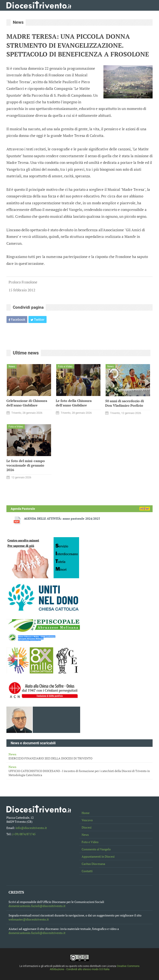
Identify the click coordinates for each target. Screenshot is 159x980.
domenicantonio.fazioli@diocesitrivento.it (37, 906)
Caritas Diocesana (93, 864)
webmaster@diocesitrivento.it (29, 919)
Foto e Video (90, 842)
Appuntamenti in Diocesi (98, 856)
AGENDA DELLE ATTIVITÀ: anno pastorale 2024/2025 (62, 518)
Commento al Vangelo (96, 849)
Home (86, 813)
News (85, 835)
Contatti (87, 871)
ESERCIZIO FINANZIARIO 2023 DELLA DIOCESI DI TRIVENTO (79, 756)
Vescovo (87, 820)
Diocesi (87, 827)
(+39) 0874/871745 (24, 834)
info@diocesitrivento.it (31, 828)
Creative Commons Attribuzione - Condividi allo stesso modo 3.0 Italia (95, 968)
